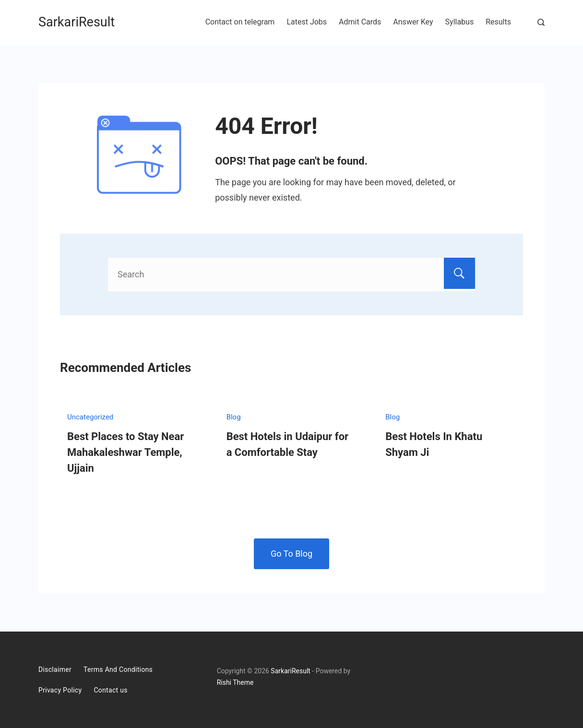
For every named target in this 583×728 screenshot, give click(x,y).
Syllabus (460, 22)
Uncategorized (90, 417)
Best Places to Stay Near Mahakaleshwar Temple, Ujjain (125, 452)
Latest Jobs (307, 22)
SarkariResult (77, 22)
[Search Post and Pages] (541, 22)
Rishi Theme (235, 682)
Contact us (110, 690)
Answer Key (413, 22)
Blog (234, 417)
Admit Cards (360, 22)
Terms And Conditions (118, 669)
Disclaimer (55, 669)
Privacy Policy (60, 690)
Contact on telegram (240, 22)
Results (498, 22)
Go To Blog (291, 554)
